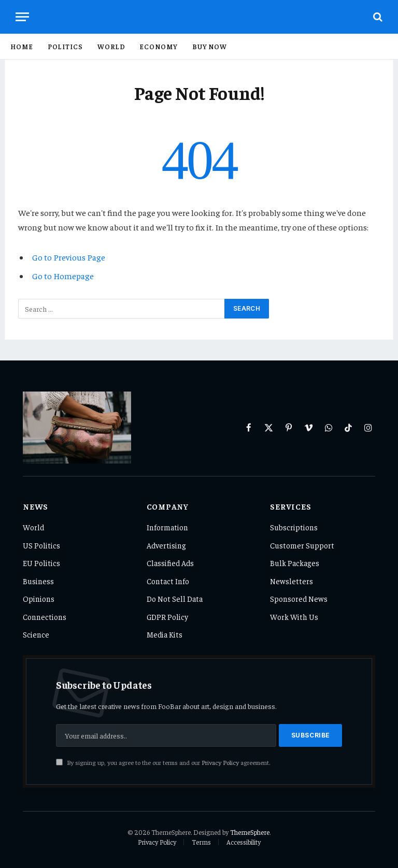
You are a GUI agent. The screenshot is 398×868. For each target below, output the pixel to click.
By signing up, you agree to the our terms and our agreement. (163, 762)
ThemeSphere (250, 832)
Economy (158, 46)
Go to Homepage (63, 276)
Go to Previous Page (69, 257)
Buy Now (210, 46)
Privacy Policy (220, 762)
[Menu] (22, 17)
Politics (65, 46)
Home (22, 46)
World (111, 46)
